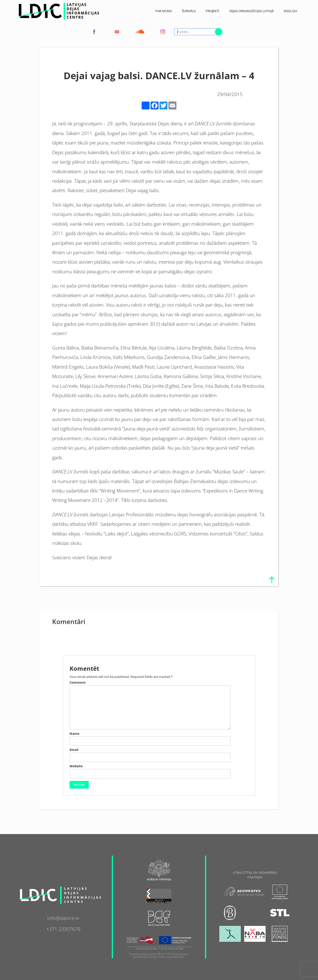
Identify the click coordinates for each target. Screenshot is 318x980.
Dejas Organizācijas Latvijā (252, 11)
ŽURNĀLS (189, 11)
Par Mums (164, 11)
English (290, 11)
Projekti (213, 11)
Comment (78, 682)
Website (76, 766)
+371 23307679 (63, 928)
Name (75, 734)
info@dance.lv (63, 917)
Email (74, 750)
